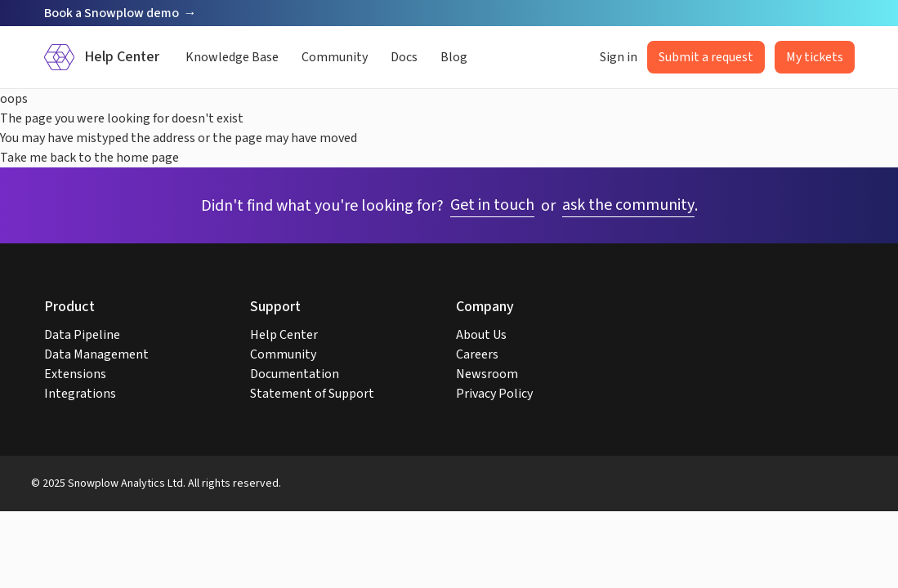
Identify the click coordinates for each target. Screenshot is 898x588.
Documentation (295, 374)
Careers (477, 354)
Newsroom (487, 374)
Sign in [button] (619, 57)
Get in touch (492, 205)
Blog (454, 57)
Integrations (80, 394)
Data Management (96, 354)
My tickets (815, 57)
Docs (404, 57)
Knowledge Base (232, 57)
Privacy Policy (494, 394)
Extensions (75, 374)
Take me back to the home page (89, 158)
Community (335, 57)
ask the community (628, 205)
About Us (481, 335)
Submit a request (706, 57)
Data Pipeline (82, 335)
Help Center (284, 335)
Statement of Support (312, 394)
